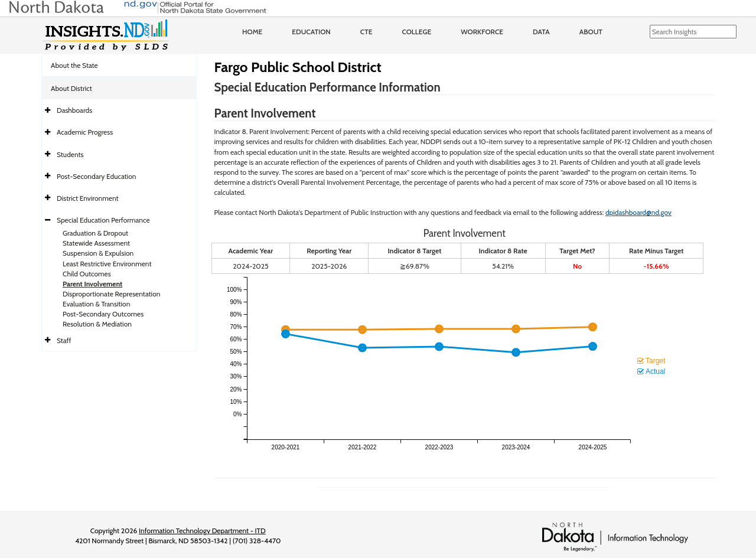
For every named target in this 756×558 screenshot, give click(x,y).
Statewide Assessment (96, 243)
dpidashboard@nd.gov (638, 212)
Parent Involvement (92, 284)
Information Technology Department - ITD (202, 531)
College (416, 32)
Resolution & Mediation (97, 324)
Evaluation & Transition (96, 304)
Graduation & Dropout (95, 233)
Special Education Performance (103, 220)
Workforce (482, 32)
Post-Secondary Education (96, 176)
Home (252, 32)
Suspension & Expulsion (98, 253)
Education (311, 32)
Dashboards (74, 110)
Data (541, 32)
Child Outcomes (87, 274)
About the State (74, 65)
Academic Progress (85, 132)
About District (71, 88)
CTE (366, 32)
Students (70, 154)
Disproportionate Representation (111, 294)
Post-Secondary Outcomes (103, 314)
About (591, 32)
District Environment (88, 198)
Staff (64, 340)
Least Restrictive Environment (107, 264)
